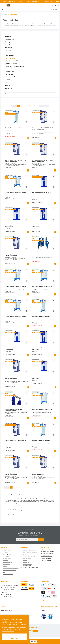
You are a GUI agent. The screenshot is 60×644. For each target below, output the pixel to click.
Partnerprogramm (27, 554)
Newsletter (5, 566)
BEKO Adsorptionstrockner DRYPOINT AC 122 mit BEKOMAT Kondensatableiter (42, 474)
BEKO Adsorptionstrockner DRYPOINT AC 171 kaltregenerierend (15, 349)
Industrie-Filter (9, 53)
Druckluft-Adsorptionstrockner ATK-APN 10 (41, 441)
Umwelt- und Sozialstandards (9, 570)
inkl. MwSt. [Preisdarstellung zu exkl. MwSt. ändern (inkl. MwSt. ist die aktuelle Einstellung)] (54, 10)
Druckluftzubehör (9, 39)
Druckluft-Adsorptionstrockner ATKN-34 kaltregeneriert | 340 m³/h (14, 410)
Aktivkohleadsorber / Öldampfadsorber (15, 61)
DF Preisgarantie (6, 556)
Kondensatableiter (10, 69)
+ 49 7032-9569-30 (47, 556)
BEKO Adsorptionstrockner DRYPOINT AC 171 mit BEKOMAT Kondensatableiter (16, 378)
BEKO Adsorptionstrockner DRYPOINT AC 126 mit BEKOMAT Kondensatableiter (16, 255)
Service (7, 94)
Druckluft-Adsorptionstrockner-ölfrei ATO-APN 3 (42, 409)
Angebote (7, 85)
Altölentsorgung (26, 562)
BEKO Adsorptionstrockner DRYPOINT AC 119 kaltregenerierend (15, 226)
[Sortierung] (44, 106)
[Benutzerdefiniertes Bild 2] (50, 616)
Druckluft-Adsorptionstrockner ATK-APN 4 (14, 128)
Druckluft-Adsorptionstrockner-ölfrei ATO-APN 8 (15, 193)
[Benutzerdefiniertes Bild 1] (44, 616)
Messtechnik (8, 80)
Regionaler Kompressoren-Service (30, 568)
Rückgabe (25, 560)
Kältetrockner (9, 50)
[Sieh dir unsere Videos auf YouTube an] (30, 631)
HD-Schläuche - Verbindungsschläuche (15, 66)
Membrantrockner (10, 72)
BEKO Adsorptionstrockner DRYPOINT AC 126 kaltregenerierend (42, 226)
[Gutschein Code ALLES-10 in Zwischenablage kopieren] (36, 642)
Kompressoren (9, 36)
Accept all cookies (14, 635)
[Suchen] (50, 6)
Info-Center (8, 91)
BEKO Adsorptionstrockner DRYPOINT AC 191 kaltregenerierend (42, 193)
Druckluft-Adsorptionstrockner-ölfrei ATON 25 (42, 254)
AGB (4, 572)
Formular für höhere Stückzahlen (30, 552)
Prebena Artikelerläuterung (29, 556)
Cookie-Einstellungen (7, 562)
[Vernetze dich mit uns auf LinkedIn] (33, 631)
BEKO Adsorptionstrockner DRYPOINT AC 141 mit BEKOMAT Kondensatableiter (42, 161)
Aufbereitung (8, 48)
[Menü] (2, 10)
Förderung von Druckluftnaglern (30, 550)
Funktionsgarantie (7, 554)
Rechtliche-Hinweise (7, 558)
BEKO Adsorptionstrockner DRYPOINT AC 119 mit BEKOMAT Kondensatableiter (16, 161)
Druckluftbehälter (10, 56)
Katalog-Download (27, 558)
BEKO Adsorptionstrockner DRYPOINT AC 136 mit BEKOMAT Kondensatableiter (42, 129)
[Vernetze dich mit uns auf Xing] (37, 631)
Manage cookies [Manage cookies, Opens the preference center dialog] (14, 639)
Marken (7, 83)
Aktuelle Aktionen (6, 550)
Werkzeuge (8, 42)
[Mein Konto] (55, 6)
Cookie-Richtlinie (6, 564)
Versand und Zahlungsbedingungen (11, 568)
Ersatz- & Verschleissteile (12, 64)
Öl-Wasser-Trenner (10, 74)
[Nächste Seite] (32, 106)
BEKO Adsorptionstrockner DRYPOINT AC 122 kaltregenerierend (42, 349)
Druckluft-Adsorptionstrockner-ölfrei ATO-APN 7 (42, 286)
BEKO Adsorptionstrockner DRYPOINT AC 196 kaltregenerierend (42, 378)
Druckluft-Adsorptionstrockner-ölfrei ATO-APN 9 (15, 286)
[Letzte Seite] (35, 106)
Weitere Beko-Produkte (11, 77)
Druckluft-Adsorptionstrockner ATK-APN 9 (41, 317)
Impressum (5, 552)
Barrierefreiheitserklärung (8, 574)
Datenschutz (5, 560)
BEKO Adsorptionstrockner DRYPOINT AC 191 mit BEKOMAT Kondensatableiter (16, 474)
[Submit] (41, 540)
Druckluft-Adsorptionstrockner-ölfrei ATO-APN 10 (16, 317)
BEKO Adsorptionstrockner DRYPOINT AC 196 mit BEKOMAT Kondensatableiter (16, 441)
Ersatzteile (8, 45)
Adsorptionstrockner (11, 58)
